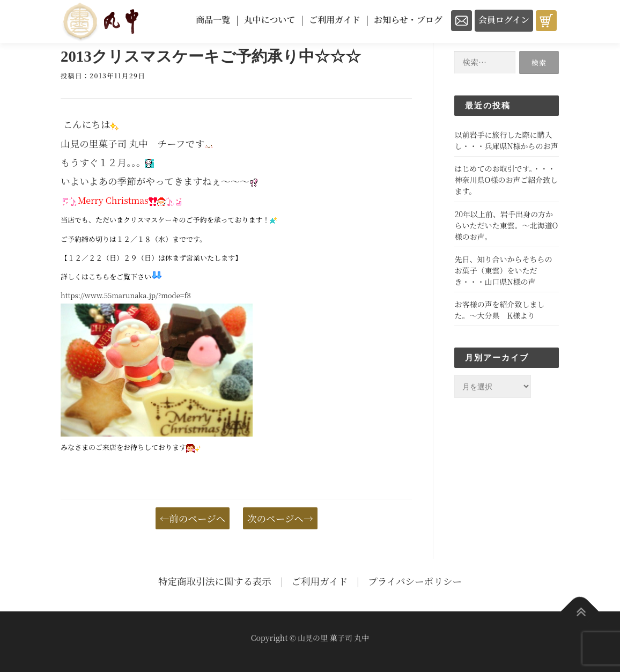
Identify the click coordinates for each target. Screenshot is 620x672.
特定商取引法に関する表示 (215, 581)
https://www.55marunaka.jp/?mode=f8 (126, 295)
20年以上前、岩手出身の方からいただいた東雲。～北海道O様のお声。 (506, 225)
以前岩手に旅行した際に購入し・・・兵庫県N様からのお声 (506, 140)
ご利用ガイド (320, 581)
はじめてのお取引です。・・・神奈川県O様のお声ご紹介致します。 (506, 180)
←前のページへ (193, 518)
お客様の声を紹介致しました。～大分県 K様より (499, 310)
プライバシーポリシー (415, 581)
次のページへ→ (280, 518)
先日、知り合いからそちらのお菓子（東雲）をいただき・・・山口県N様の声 (503, 270)
